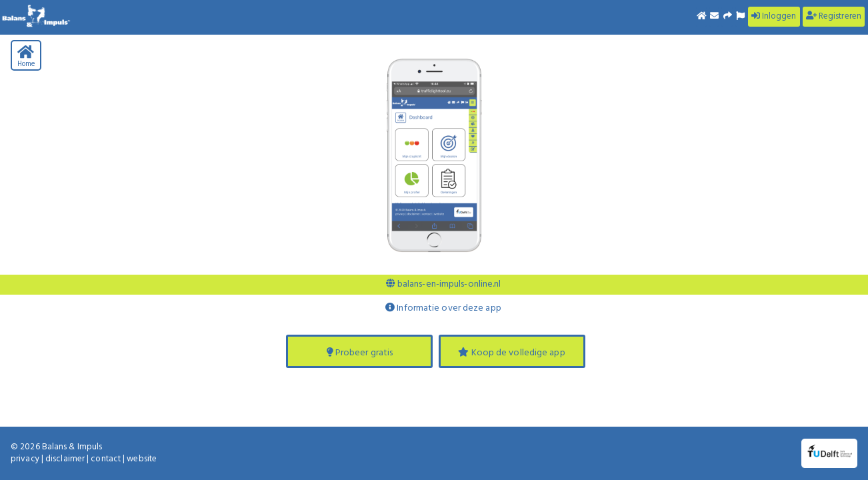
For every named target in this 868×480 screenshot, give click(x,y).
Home (26, 57)
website (142, 459)
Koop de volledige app (511, 353)
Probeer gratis (360, 353)
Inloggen (774, 16)
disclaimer (65, 459)
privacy (25, 459)
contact (106, 459)
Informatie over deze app (443, 308)
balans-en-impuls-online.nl (444, 284)
